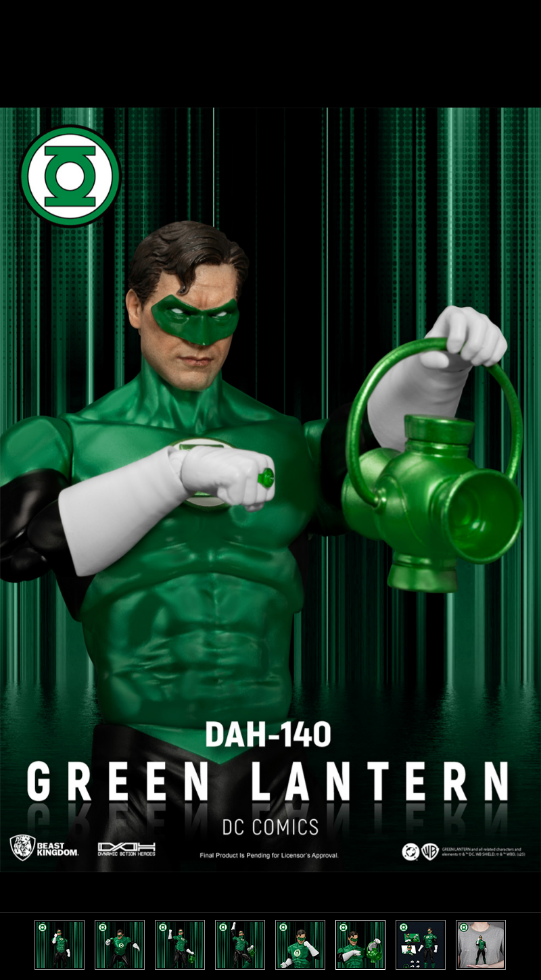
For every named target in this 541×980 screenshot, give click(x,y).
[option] (270, 490)
